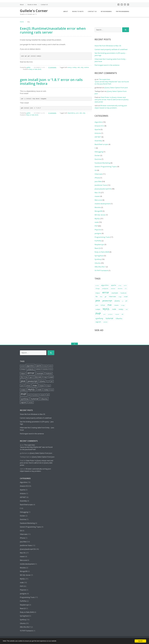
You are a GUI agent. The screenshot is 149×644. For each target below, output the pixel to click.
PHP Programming (123, 11)
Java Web (98, 181)
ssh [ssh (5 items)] (122, 314)
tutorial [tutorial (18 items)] (109, 318)
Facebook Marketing (102, 163)
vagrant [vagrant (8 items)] (98, 322)
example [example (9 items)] (115, 293)
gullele (28, 67)
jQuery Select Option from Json (116, 88)
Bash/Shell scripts (101, 144)
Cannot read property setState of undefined (111, 49)
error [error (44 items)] (106, 292)
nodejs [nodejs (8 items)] (121, 309)
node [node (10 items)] (114, 309)
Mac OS (97, 193)
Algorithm (98, 122)
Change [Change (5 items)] (98, 289)
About (22, 5)
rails (79, 67)
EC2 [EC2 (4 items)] (126, 289)
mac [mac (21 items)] (110, 305)
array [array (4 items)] (120, 285)
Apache (97, 129)
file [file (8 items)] (97, 297)
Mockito (98, 207)
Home (22, 22)
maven (97, 196)
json (77, 113)
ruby (82, 67)
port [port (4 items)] (105, 314)
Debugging (99, 152)
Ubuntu (98, 263)
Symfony (98, 259)
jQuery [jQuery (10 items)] (117, 301)
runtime (86, 67)
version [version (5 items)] (105, 322)
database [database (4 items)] (113, 289)
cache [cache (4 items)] (125, 285)
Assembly (98, 141)
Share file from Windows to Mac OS (108, 46)
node (97, 222)
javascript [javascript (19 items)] (107, 301)
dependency (71, 113)
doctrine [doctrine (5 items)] (120, 289)
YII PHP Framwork (101, 270)
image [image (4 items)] (120, 297)
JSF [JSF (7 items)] (126, 301)
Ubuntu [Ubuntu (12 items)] (119, 318)
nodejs (74, 67)
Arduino (98, 133)
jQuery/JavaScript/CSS (103, 189)
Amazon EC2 (99, 126)
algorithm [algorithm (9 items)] (105, 285)
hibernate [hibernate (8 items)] (112, 297)
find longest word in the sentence (107, 65)
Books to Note (32, 5)
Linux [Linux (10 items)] (103, 305)
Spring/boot (99, 256)
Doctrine (98, 159)
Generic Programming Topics (106, 167)
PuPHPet (98, 241)
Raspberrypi (99, 244)
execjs (70, 67)
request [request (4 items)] (117, 314)
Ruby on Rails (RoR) (35, 69)
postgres (98, 233)
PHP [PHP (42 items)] (98, 314)
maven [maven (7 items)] (116, 305)
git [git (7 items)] (106, 297)
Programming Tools (102, 237)
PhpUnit (98, 230)
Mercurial (98, 200)
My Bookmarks (106, 11)
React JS (98, 248)
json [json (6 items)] (97, 305)
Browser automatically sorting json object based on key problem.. (111, 107)
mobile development (102, 204)
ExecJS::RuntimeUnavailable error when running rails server (53, 30)
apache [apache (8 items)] (114, 285)
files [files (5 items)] (101, 297)
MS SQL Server (100, 215)
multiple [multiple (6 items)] (98, 309)
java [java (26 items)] (98, 300)
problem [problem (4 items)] (110, 314)
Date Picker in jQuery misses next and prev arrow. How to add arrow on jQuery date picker (112, 100)
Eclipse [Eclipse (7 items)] (98, 293)
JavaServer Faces (101, 185)
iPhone (97, 178)
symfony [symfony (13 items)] (99, 318)
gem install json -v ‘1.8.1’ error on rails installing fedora (51, 82)
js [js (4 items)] (123, 301)
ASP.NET (98, 137)
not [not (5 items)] (127, 309)
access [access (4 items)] (97, 285)
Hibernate (98, 174)
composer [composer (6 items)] (105, 288)
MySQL (97, 219)
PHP (96, 226)
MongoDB (98, 211)
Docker (97, 155)
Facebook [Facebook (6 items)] (123, 293)
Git (96, 170)
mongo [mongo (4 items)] (123, 305)
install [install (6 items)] (126, 297)
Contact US (44, 5)
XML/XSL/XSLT (100, 267)
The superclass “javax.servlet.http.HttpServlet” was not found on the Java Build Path (112, 82)
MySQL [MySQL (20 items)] (106, 309)
